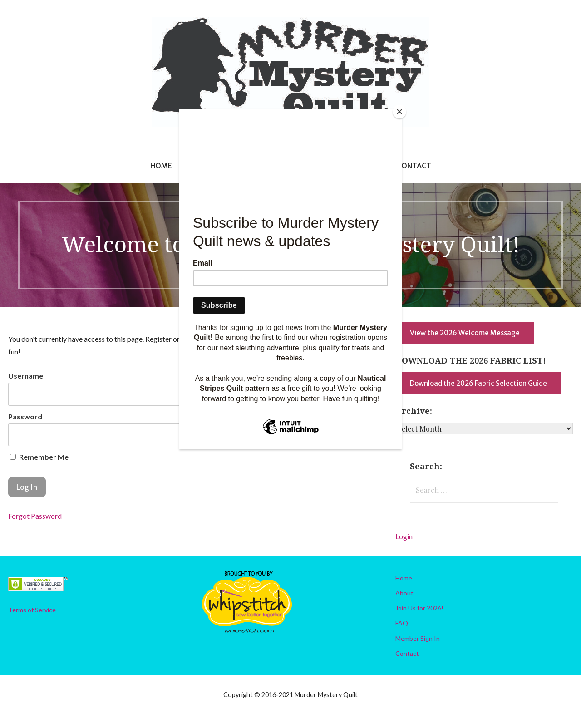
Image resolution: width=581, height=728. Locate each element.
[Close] (399, 112)
